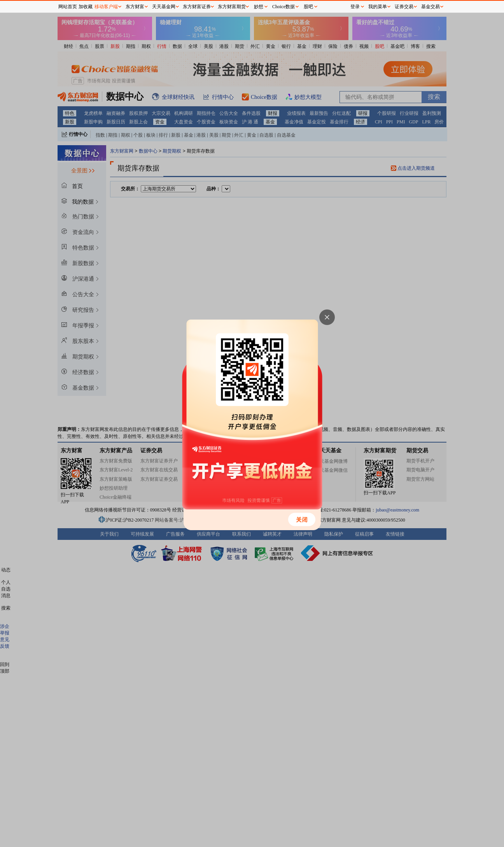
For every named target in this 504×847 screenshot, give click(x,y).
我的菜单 (378, 7)
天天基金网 (164, 7)
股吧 (308, 7)
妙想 (259, 7)
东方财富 (135, 7)
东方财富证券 (197, 7)
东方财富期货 (232, 7)
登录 (355, 7)
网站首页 (68, 7)
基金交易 (430, 7)
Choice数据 (283, 7)
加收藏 (86, 7)
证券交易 (404, 7)
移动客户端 (106, 7)
